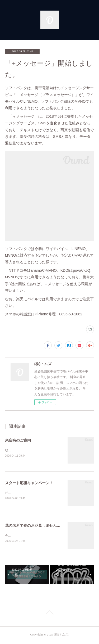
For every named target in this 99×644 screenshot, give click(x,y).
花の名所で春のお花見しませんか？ (35, 526)
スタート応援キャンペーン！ (29, 483)
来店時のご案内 (18, 440)
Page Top (49, 614)
